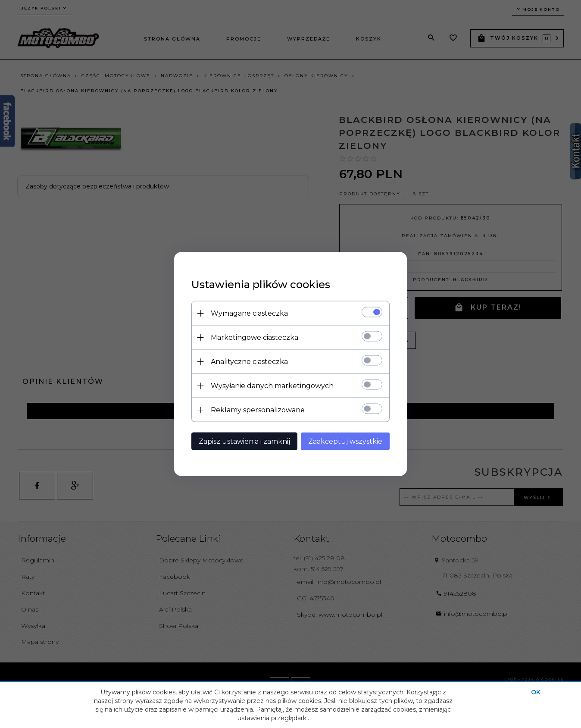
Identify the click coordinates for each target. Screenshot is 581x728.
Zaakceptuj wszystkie (345, 441)
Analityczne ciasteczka (249, 362)
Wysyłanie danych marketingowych (272, 386)
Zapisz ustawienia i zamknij (244, 441)
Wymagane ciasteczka (249, 313)
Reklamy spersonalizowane (258, 410)
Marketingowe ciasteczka (255, 337)
